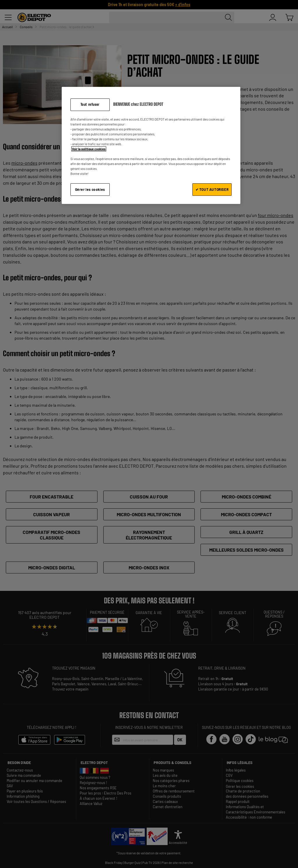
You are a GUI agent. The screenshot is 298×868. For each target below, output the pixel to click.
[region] (151, 145)
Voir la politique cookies (89, 149)
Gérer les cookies (90, 189)
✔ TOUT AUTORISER (212, 189)
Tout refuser (90, 104)
